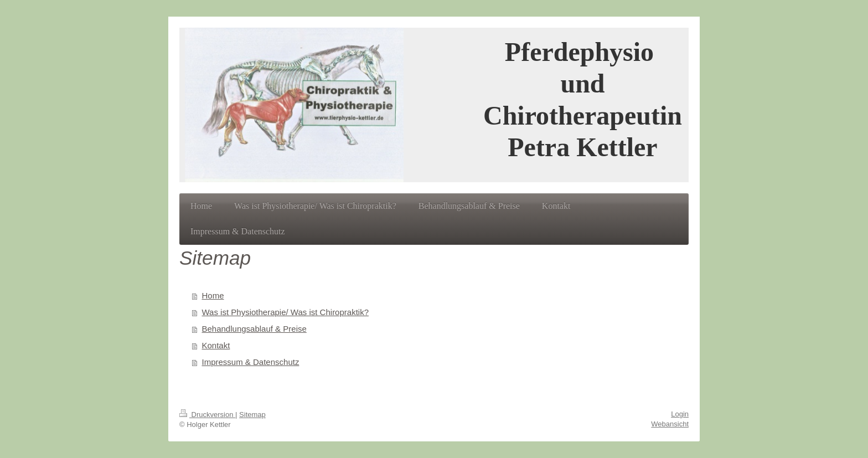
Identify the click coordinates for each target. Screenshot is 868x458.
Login (680, 414)
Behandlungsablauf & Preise (254, 329)
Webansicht (670, 424)
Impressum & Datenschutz (251, 362)
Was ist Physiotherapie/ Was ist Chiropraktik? (286, 312)
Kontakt (216, 345)
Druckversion (207, 415)
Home (213, 295)
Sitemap (252, 415)
